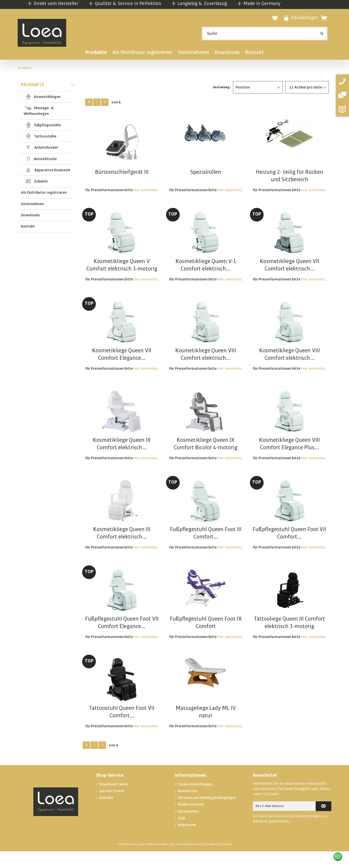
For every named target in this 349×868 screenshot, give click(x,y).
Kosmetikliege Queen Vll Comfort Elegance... (122, 354)
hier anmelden (145, 190)
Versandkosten (184, 844)
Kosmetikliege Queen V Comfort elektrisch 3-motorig (122, 265)
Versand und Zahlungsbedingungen (207, 798)
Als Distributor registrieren (44, 192)
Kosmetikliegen (47, 97)
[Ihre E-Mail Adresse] (284, 806)
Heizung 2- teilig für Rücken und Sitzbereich (290, 176)
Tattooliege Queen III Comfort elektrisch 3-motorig (290, 623)
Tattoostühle (45, 136)
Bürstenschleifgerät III (122, 172)
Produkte (48, 86)
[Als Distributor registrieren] (142, 53)
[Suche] (265, 34)
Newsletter (187, 791)
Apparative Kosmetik (52, 170)
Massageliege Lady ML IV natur (206, 712)
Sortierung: (222, 87)
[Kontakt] (254, 53)
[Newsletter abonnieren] (323, 806)
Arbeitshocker (46, 147)
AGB (181, 818)
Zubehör (41, 181)
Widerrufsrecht (191, 804)
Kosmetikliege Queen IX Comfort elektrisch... (122, 444)
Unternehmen (32, 204)
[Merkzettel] (275, 18)
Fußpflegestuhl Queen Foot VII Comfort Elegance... (122, 623)
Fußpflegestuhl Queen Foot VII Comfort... (289, 533)
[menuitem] (265, 34)
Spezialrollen (206, 172)
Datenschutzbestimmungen (298, 816)
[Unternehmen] (193, 53)
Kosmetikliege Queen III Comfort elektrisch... (122, 533)
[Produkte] (96, 53)
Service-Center (111, 791)
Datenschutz (188, 811)
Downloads (30, 215)
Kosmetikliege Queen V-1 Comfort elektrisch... (206, 265)
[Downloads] (227, 53)
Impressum (187, 825)
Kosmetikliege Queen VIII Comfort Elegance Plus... (290, 444)
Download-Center (114, 784)
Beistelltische (45, 159)
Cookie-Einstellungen (195, 784)
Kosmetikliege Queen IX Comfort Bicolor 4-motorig (206, 444)
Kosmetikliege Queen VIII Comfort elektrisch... (206, 354)
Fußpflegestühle (47, 125)
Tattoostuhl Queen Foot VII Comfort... (122, 712)
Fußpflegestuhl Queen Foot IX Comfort (206, 623)
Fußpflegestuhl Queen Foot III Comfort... (206, 533)
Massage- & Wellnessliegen (39, 111)
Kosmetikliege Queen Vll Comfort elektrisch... (290, 265)
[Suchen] (322, 32)
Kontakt (28, 226)
